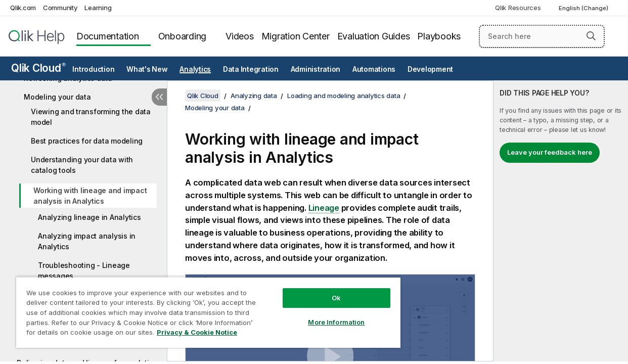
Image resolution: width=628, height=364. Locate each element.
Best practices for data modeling (87, 141)
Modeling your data (57, 97)
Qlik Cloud (38, 68)
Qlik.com (23, 8)
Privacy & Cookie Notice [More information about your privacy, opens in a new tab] (85, 334)
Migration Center (296, 36)
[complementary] (561, 221)
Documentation (108, 36)
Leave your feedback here (550, 152)
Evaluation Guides (374, 36)
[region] (198, 308)
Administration (316, 69)
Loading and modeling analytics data (344, 96)
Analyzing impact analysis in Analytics (87, 241)
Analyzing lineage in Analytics (89, 217)
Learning (98, 8)
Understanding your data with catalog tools (82, 165)
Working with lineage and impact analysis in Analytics (90, 196)
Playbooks (439, 36)
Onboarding (183, 36)
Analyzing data (254, 96)
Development (430, 69)
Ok (320, 290)
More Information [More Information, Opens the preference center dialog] (320, 314)
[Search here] (542, 36)
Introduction (93, 69)
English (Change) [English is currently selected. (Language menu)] (584, 8)
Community (60, 8)
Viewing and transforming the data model (91, 117)
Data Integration (251, 69)
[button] (591, 36)
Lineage (324, 208)
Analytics (195, 69)
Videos (240, 36)
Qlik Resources (518, 8)
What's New (147, 69)
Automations (374, 69)
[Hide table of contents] (159, 97)
